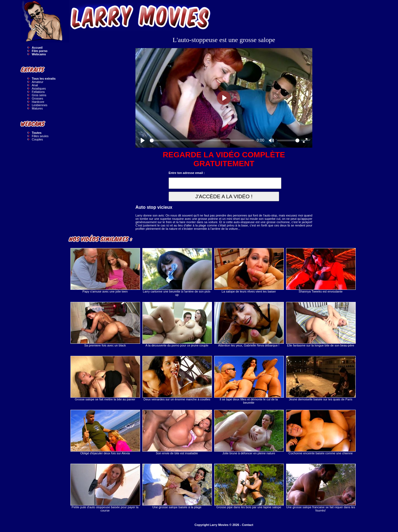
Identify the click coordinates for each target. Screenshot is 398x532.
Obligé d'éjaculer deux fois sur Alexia (105, 432)
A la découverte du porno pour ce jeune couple (177, 324)
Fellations (38, 92)
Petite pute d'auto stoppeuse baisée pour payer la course (105, 488)
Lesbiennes (40, 105)
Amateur (38, 82)
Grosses (37, 98)
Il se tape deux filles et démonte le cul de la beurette (249, 380)
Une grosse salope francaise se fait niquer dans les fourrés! (321, 488)
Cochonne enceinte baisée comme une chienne (321, 432)
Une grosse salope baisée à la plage (177, 486)
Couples (37, 139)
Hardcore (38, 102)
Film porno (40, 51)
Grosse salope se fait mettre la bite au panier (105, 378)
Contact (248, 525)
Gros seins (39, 95)
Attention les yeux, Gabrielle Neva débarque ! (249, 324)
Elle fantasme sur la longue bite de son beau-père (321, 324)
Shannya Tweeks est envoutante (321, 271)
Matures (37, 108)
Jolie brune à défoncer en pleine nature (249, 432)
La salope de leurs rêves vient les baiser (249, 271)
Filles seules (40, 136)
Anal (35, 85)
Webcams (39, 54)
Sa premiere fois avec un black (105, 324)
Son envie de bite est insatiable (177, 432)
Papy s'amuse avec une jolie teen (105, 271)
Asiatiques (39, 88)
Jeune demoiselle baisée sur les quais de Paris (321, 378)
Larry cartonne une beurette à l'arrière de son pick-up (177, 272)
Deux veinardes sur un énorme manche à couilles (177, 378)
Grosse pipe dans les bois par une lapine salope (249, 486)
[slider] (202, 140)
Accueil (37, 48)
